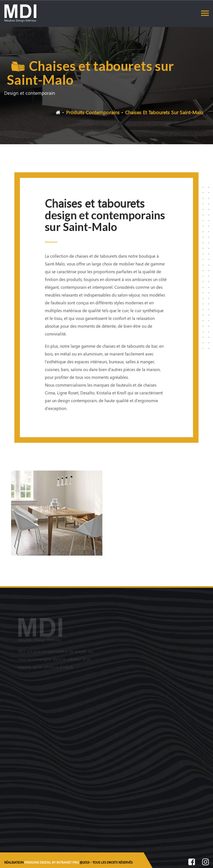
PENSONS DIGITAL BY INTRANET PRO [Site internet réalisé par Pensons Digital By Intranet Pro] (52, 862)
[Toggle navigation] (205, 13)
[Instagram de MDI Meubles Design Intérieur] (206, 863)
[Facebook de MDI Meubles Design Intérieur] (192, 863)
